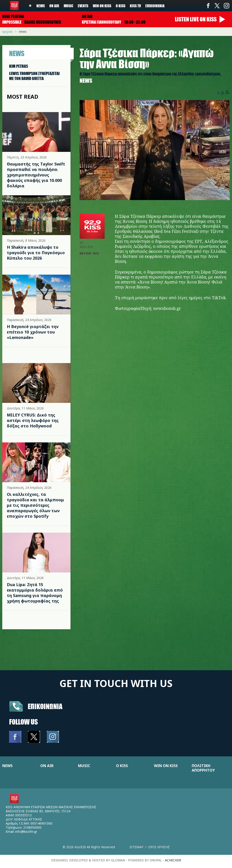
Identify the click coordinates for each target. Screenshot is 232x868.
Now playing (13, 16)
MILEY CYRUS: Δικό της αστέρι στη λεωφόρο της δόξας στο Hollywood (33, 420)
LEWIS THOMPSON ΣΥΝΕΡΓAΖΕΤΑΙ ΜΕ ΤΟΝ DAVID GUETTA (34, 76)
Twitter (217, 6)
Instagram (226, 6)
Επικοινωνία (155, 6)
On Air (54, 6)
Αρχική (7, 31)
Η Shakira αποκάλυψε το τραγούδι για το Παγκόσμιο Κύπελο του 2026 (36, 253)
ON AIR (47, 766)
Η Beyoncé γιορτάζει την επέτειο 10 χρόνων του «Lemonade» (33, 332)
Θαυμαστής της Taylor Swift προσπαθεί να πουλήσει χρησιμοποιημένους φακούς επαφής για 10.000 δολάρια (36, 175)
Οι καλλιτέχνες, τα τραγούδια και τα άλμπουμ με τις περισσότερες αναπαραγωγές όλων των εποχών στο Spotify (35, 505)
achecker (173, 860)
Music (68, 6)
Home (30, 6)
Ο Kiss (121, 6)
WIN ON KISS (166, 766)
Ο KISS (122, 766)
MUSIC (84, 766)
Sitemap (136, 847)
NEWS (7, 766)
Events (83, 6)
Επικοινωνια (45, 706)
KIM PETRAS (19, 66)
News (41, 6)
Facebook (208, 6)
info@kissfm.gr (26, 832)
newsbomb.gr (167, 308)
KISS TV (135, 6)
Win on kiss (102, 6)
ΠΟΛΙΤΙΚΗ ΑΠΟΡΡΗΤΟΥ (203, 768)
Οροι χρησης (159, 847)
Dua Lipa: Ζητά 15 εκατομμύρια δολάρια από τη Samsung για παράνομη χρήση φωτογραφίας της (35, 593)
